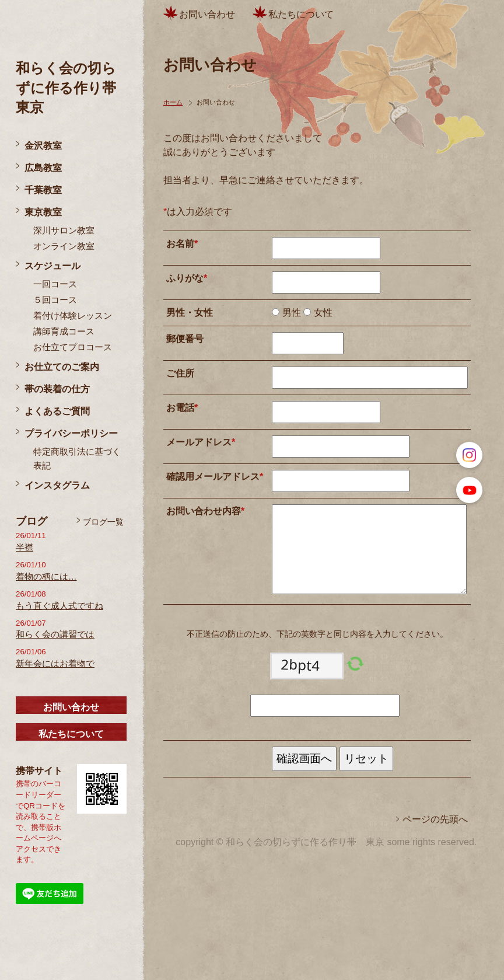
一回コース (55, 284)
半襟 (24, 547)
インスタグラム (57, 485)
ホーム (173, 102)
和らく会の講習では (55, 634)
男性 (290, 313)
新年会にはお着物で (55, 664)
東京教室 (43, 212)
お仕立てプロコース (73, 347)
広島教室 (43, 168)
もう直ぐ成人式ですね (60, 606)
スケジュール (52, 266)
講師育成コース (64, 332)
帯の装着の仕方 (57, 389)
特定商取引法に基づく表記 (77, 459)
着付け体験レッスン (73, 316)
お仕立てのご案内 (62, 367)
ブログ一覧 (103, 522)
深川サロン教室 (64, 231)
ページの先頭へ (435, 819)
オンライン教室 (64, 246)
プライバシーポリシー (71, 433)
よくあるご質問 (57, 411)
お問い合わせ (71, 707)
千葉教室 (43, 190)
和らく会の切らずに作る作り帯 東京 (73, 88)
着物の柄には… (46, 577)
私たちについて (71, 734)
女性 (321, 313)
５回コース (55, 300)
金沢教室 (43, 146)
